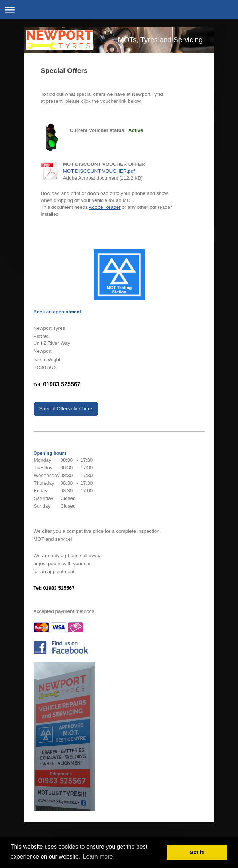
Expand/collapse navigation (119, 10)
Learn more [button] (98, 857)
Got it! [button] (197, 852)
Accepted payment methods (64, 611)
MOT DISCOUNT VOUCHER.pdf (99, 171)
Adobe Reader (105, 207)
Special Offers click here (66, 409)
